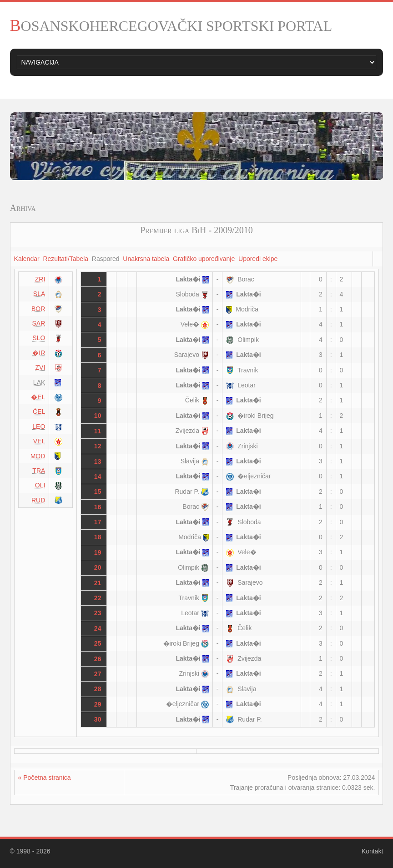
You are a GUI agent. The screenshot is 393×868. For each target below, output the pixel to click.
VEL (39, 441)
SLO (39, 338)
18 (98, 537)
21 (98, 583)
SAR (39, 323)
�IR (39, 353)
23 (98, 613)
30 (98, 719)
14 (98, 477)
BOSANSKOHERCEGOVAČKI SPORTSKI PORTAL (171, 26)
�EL (38, 397)
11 (98, 431)
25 (98, 643)
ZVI (40, 367)
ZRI (40, 279)
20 (98, 567)
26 (98, 659)
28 (98, 689)
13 (98, 462)
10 (244, 173)
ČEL (39, 411)
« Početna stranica (45, 778)
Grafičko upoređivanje (204, 259)
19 (98, 552)
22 (98, 598)
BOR (38, 309)
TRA (39, 471)
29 (98, 704)
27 (98, 674)
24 (98, 628)
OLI (40, 485)
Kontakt (372, 851)
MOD (38, 456)
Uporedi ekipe (258, 259)
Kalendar (27, 259)
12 (98, 446)
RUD (38, 500)
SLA (39, 294)
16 (98, 507)
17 (98, 522)
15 (98, 492)
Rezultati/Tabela (65, 259)
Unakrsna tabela (146, 259)
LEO (39, 426)
